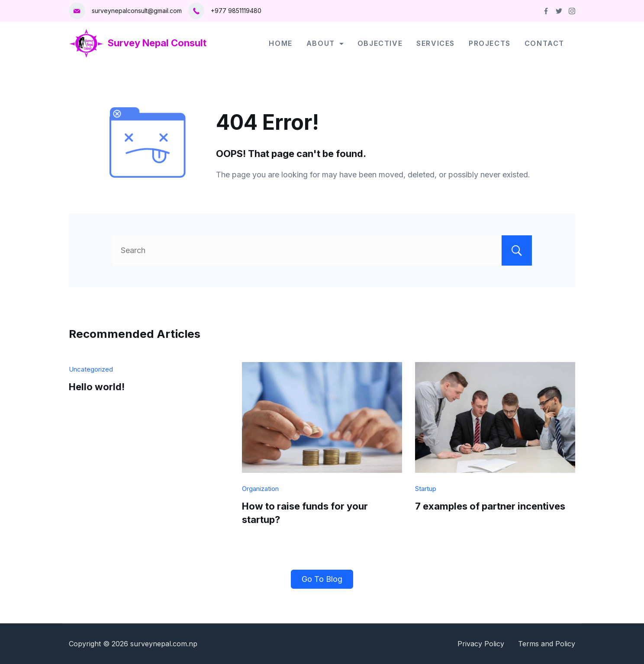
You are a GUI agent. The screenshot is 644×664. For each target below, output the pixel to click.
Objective (380, 43)
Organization (260, 489)
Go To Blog (322, 579)
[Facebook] (546, 11)
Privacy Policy (481, 644)
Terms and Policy (547, 644)
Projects (490, 43)
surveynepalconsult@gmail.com (137, 11)
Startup (426, 489)
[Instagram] (572, 11)
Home (280, 43)
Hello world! (97, 387)
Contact (544, 43)
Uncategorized (91, 369)
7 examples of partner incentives (490, 506)
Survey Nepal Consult (157, 43)
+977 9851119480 (236, 11)
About (325, 43)
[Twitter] (559, 11)
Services (436, 43)
